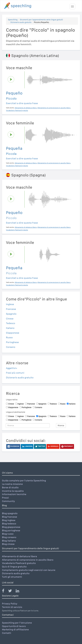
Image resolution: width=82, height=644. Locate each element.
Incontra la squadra (13, 491)
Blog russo (8, 534)
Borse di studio (10, 487)
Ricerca (61, 425)
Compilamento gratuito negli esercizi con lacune (29, 570)
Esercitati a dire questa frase (22, 103)
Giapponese (13, 333)
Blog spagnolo (10, 513)
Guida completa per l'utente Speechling (24, 481)
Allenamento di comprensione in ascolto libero (28, 560)
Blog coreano (9, 537)
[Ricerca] (28, 425)
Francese (11, 309)
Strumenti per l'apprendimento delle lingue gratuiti (41, 20)
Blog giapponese (11, 527)
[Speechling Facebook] (5, 591)
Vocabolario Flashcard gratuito (19, 563)
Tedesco (11, 323)
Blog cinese (8, 544)
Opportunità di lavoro (14, 626)
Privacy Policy (10, 604)
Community (8, 501)
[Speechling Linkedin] (19, 591)
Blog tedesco (9, 524)
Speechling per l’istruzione (17, 623)
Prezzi (5, 498)
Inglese (10, 304)
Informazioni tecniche (14, 494)
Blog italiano (9, 541)
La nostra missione (12, 484)
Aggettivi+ (12, 368)
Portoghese (12, 342)
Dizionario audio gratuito (21, 22)
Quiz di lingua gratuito (14, 567)
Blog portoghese (11, 530)
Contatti (7, 633)
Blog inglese (9, 520)
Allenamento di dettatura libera (19, 556)
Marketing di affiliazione (15, 629)
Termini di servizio (12, 607)
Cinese (10, 319)
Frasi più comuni (15, 373)
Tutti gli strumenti (12, 577)
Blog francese (10, 517)
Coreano (11, 347)
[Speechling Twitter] (12, 591)
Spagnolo (11, 314)
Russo (9, 337)
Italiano (10, 328)
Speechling (13, 20)
